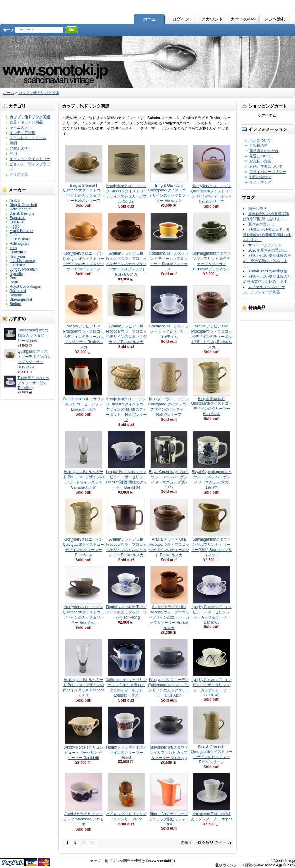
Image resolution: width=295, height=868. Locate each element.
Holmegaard (20, 244)
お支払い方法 (260, 161)
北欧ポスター (21, 148)
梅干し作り (258, 209)
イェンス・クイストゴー (30, 159)
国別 (13, 154)
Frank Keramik (22, 231)
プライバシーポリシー (268, 172)
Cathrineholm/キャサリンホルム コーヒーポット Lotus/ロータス (83, 404)
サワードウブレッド (265, 245)
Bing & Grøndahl (23, 205)
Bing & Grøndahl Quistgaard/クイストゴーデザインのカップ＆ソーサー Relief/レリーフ (83, 193)
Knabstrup (18, 252)
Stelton (15, 304)
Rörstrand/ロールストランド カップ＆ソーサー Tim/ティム (169, 331)
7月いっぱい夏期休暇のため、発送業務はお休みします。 (267, 261)
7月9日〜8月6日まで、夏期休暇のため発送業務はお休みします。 (267, 235)
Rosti (14, 282)
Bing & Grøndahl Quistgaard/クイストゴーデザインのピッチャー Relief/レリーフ (211, 755)
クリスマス (19, 174)
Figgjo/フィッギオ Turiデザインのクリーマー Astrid (126, 752)
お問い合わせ (260, 177)
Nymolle (16, 274)
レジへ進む (275, 19)
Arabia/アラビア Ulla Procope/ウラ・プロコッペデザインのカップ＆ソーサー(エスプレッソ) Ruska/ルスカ (126, 264)
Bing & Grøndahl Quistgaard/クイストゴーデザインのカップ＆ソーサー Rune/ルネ (169, 193)
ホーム (149, 19)
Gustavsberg (20, 239)
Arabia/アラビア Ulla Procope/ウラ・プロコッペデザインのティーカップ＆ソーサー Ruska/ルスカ (83, 337)
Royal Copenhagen (25, 287)
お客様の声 (258, 146)
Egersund (17, 218)
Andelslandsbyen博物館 (268, 271)
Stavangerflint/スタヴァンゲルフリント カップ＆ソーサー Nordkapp (169, 753)
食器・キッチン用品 (26, 122)
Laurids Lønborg (23, 261)
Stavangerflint (21, 299)
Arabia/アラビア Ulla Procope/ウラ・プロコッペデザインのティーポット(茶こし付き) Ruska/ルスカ (212, 337)
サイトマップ (260, 182)
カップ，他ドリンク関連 (39, 93)
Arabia (15, 201)
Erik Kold (17, 222)
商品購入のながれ (264, 151)
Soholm (16, 295)
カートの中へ (243, 19)
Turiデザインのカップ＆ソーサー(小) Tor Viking (33, 383)
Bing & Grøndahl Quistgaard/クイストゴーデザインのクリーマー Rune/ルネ (211, 406)
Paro (13, 278)
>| (92, 843)
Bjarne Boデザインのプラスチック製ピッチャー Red (169, 819)
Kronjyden (18, 256)
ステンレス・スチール (28, 138)
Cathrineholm (20, 209)
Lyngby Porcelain (24, 269)
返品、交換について (266, 166)
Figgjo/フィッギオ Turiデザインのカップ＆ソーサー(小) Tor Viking (126, 612)
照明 (13, 143)
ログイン (181, 19)
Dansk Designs (22, 213)
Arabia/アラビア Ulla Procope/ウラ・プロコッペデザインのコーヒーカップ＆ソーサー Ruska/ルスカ (169, 617)
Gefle (14, 235)
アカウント (212, 19)
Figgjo (15, 226)
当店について (260, 140)
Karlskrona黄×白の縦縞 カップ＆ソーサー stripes (33, 335)
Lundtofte (17, 265)
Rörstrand (18, 291)
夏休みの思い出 (261, 224)
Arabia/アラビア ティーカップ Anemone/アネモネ (83, 819)
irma (13, 248)
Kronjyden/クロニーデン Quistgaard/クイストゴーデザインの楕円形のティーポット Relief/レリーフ (126, 409)
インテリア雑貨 (22, 133)
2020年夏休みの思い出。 (269, 250)
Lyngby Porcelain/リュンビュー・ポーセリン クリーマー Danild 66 (83, 753)
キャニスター (21, 127)
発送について (260, 156)
